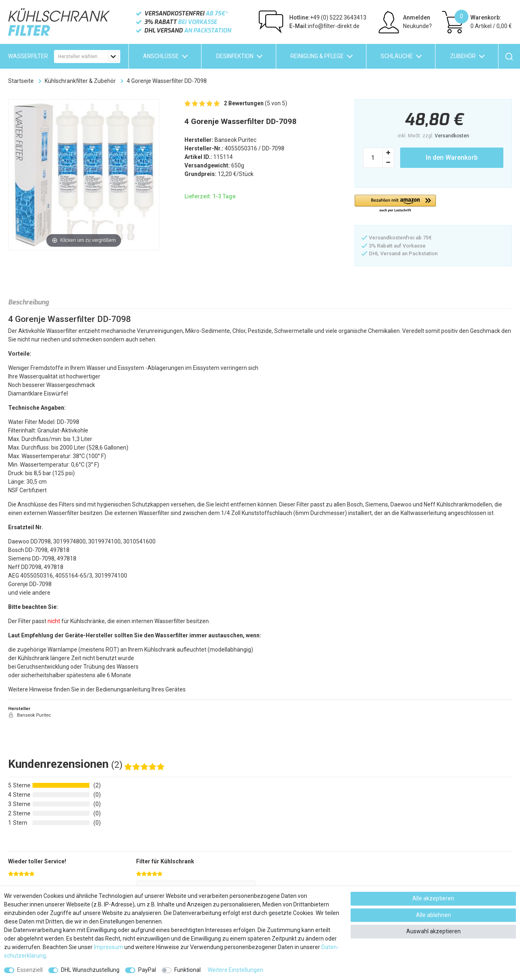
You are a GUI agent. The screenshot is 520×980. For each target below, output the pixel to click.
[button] (395, 204)
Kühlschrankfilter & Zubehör (80, 81)
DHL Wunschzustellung (90, 970)
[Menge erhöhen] (388, 153)
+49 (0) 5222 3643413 (328, 17)
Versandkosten (452, 136)
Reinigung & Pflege (317, 56)
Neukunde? (417, 26)
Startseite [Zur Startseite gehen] (21, 81)
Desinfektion (235, 56)
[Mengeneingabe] (373, 158)
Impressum (108, 947)
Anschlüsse (161, 56)
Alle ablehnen (433, 915)
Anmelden (417, 17)
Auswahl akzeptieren (433, 931)
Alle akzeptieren (433, 898)
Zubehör (463, 56)
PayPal (147, 970)
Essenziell (30, 970)
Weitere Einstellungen (235, 970)
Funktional (187, 970)
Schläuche (397, 56)
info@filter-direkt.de (324, 26)
